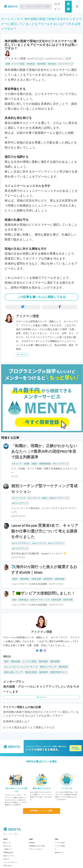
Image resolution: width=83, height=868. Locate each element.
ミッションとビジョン (11, 862)
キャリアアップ (66, 64)
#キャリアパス (39, 543)
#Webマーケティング (59, 498)
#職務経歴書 (45, 464)
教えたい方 (7, 843)
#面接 (34, 464)
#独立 (45, 498)
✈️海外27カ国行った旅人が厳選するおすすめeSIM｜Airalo (44, 570)
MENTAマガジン (60, 852)
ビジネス (17, 19)
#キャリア (17, 464)
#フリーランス (19, 498)
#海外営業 (68, 600)
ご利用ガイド (8, 849)
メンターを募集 (60, 846)
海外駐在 (63, 667)
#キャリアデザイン (21, 543)
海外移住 (31, 64)
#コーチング (34, 498)
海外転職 (16, 662)
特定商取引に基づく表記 (37, 846)
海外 (6, 662)
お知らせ (6, 859)
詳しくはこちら (22, 355)
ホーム (6, 19)
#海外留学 (48, 579)
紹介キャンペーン (9, 856)
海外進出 (52, 64)
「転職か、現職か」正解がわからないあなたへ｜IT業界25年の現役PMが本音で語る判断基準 (44, 452)
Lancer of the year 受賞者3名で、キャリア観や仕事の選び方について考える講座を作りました (45, 531)
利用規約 (32, 843)
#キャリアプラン (56, 543)
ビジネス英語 (29, 662)
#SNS (14, 600)
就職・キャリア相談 (15, 64)
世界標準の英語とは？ (16, 722)
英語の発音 (31, 672)
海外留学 (44, 672)
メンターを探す (60, 843)
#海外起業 (36, 579)
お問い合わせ (8, 866)
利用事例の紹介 (8, 852)
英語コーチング (48, 667)
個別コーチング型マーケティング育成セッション (44, 489)
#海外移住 (25, 579)
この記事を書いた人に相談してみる (41, 297)
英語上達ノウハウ (13, 672)
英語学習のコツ (59, 672)
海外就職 (41, 64)
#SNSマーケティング (40, 600)
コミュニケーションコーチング (21, 667)
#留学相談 (60, 579)
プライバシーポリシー (36, 849)
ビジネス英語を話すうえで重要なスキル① (29, 728)
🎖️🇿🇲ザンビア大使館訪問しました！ (43, 593)
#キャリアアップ (61, 464)
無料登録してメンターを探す (41, 811)
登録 (68, 7)
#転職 (27, 464)
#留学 (15, 579)
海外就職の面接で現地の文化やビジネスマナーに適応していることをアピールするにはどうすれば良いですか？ (41, 24)
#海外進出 (23, 600)
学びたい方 (7, 846)
